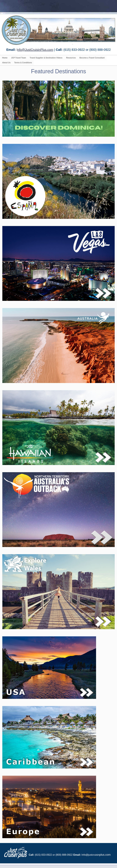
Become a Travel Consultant (92, 58)
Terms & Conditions (23, 63)
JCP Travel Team (19, 58)
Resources (71, 58)
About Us (6, 63)
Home (5, 58)
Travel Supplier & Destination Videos (46, 58)
